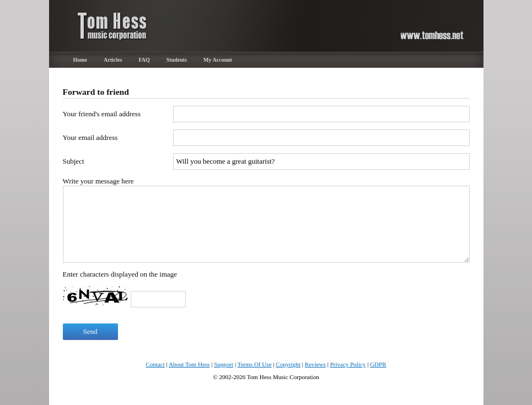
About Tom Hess (189, 364)
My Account (218, 60)
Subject (74, 161)
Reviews (315, 364)
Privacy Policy (348, 364)
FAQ (144, 60)
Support (224, 364)
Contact (155, 364)
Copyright (288, 364)
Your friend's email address (102, 114)
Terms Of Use (255, 364)
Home (80, 60)
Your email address (90, 137)
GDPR (378, 364)
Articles (113, 60)
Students (177, 60)
